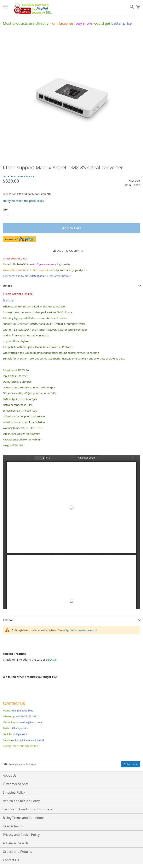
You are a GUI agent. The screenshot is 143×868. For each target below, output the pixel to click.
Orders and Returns (17, 852)
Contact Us (11, 860)
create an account (87, 630)
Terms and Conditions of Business (28, 809)
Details (7, 286)
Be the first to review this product (20, 176)
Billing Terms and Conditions (24, 818)
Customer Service (16, 784)
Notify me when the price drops (23, 201)
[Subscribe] (131, 764)
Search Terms (13, 826)
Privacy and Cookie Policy (21, 835)
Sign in (69, 630)
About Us (10, 775)
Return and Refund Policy (21, 801)
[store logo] (32, 8)
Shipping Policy (14, 792)
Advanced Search (15, 843)
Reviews (8, 620)
